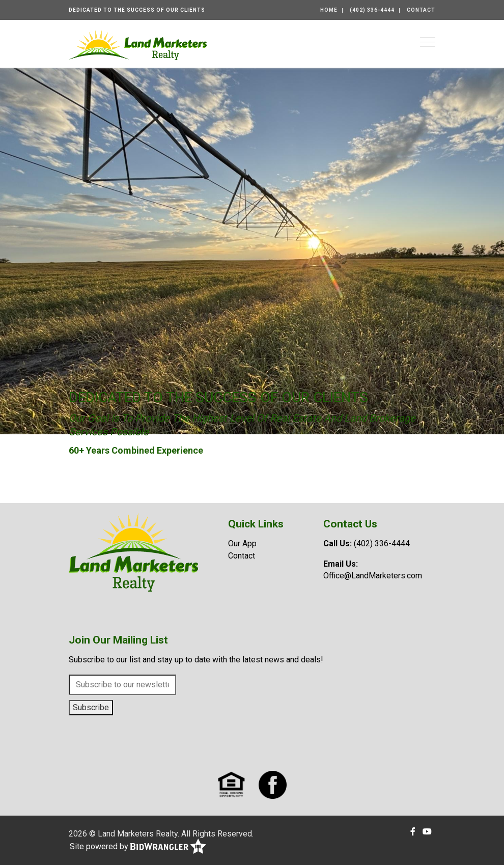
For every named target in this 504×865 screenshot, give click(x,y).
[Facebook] (413, 832)
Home (329, 10)
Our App (242, 543)
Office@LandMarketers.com (373, 576)
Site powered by (138, 847)
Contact (421, 10)
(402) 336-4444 (372, 10)
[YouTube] (427, 832)
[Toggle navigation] (428, 42)
